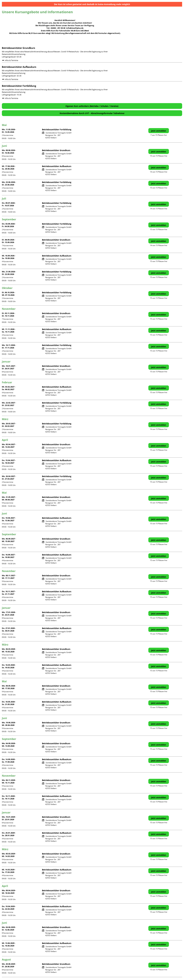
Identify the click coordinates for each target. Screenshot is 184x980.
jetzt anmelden (159, 131)
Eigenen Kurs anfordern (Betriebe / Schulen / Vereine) (92, 106)
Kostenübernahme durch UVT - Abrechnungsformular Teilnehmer (92, 113)
